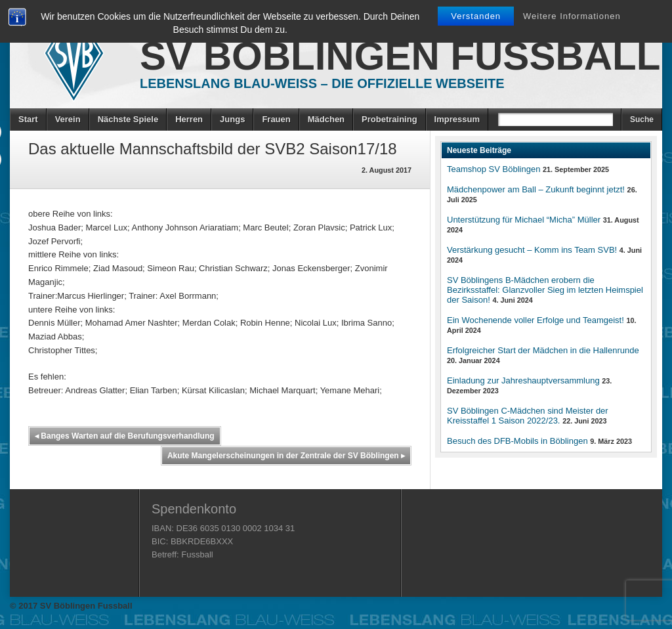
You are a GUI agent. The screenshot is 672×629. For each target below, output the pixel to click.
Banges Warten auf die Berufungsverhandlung (125, 436)
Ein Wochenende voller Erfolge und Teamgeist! (535, 320)
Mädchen (326, 119)
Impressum (457, 119)
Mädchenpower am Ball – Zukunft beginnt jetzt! (536, 189)
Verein (68, 119)
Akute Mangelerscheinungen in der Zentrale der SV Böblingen (286, 456)
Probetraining (389, 119)
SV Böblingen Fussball (400, 56)
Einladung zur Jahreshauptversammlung (523, 380)
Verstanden (476, 16)
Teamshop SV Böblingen (493, 169)
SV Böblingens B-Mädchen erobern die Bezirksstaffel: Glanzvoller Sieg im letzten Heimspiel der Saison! (545, 290)
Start (28, 119)
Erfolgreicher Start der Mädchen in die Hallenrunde (543, 350)
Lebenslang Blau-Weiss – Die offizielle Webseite (322, 83)
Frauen (276, 119)
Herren (189, 119)
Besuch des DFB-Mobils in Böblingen (517, 441)
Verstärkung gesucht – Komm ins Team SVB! (532, 250)
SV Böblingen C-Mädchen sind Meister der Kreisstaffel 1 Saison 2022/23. (528, 416)
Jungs (232, 119)
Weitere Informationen (572, 16)
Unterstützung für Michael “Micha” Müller (524, 220)
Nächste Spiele (128, 119)
